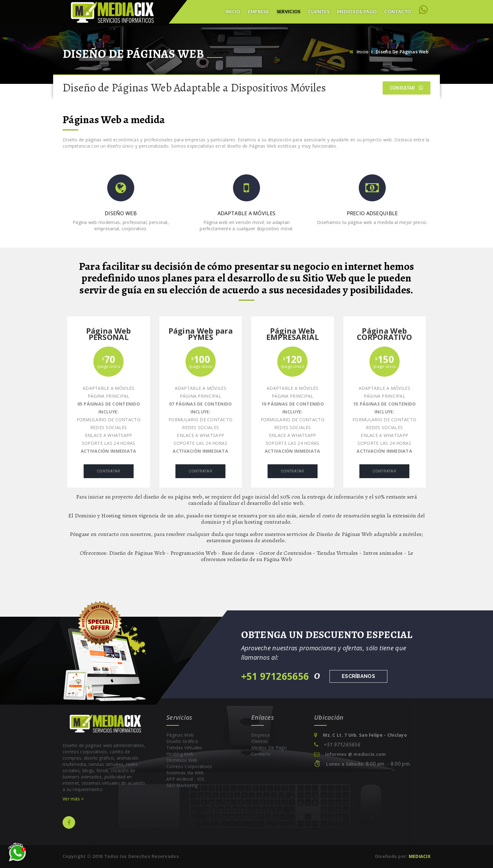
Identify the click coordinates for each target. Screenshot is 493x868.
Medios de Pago (357, 11)
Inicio (233, 11)
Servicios (289, 11)
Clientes (319, 11)
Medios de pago (269, 748)
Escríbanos (358, 676)
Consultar (407, 88)
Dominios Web (182, 760)
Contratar (109, 471)
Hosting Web (180, 754)
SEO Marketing (182, 785)
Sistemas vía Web (185, 773)
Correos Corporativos (189, 766)
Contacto (398, 11)
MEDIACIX (420, 856)
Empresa (259, 11)
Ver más (73, 799)
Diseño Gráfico (182, 741)
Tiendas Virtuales (184, 748)
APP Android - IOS (186, 779)
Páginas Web (180, 735)
